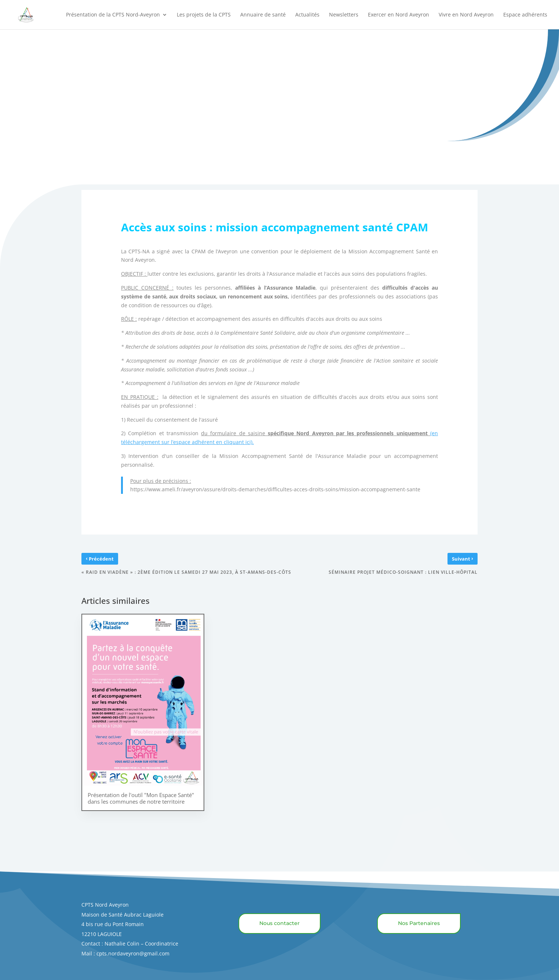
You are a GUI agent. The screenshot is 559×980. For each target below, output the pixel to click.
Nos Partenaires (419, 923)
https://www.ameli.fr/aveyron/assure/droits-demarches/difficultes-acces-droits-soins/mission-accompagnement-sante (280, 489)
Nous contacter (279, 923)
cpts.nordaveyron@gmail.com (133, 953)
